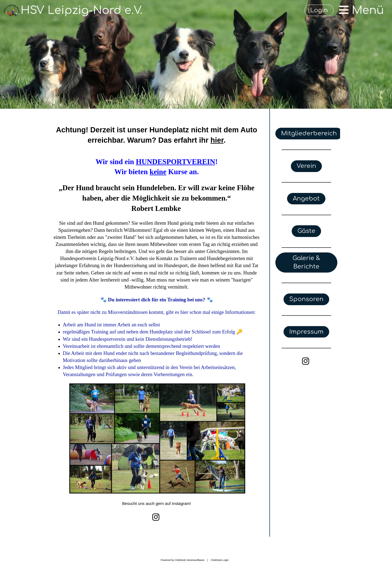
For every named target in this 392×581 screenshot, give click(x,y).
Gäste (306, 231)
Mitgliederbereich (309, 133)
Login (319, 10)
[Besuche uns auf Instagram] (156, 517)
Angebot (306, 199)
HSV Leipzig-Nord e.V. (82, 10)
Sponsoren (306, 299)
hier (217, 140)
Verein (306, 166)
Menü (361, 10)
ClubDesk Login (220, 560)
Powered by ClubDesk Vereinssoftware (183, 560)
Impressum (306, 332)
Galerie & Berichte (306, 262)
